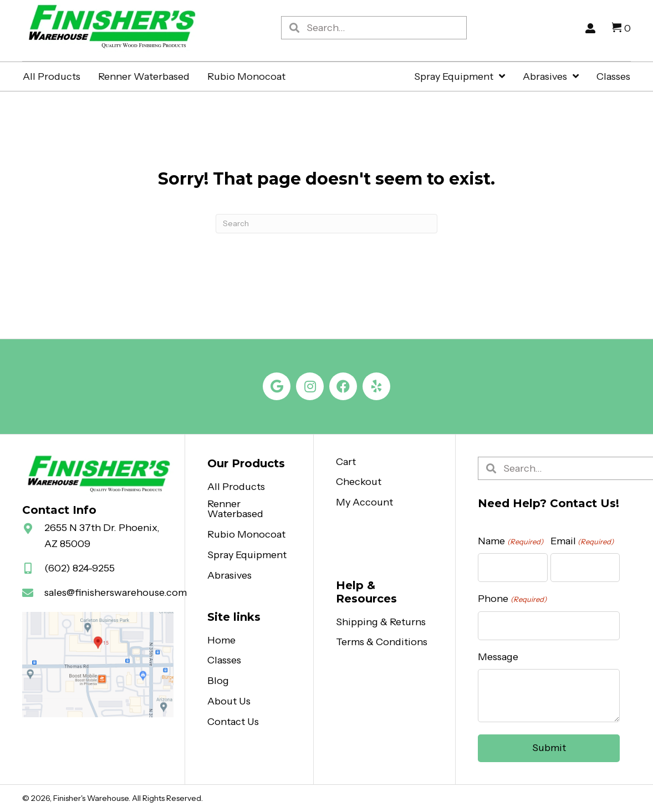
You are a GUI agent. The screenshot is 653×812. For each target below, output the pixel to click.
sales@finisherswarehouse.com (116, 593)
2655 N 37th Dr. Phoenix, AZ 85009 (102, 536)
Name (510, 541)
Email (582, 541)
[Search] (326, 224)
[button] (277, 386)
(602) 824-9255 (80, 568)
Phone (512, 599)
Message (498, 657)
